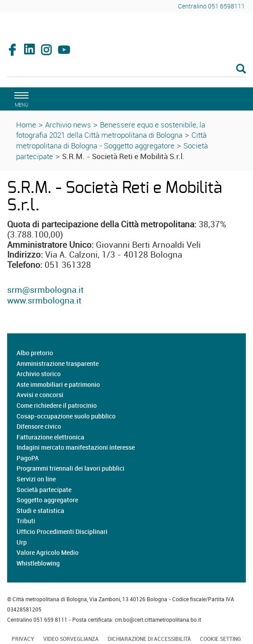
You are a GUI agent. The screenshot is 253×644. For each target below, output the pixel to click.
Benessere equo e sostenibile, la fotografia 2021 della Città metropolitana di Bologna (111, 130)
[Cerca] (126, 70)
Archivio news (68, 125)
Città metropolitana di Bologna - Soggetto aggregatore (111, 140)
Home (26, 125)
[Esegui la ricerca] (241, 69)
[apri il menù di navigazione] (20, 98)
